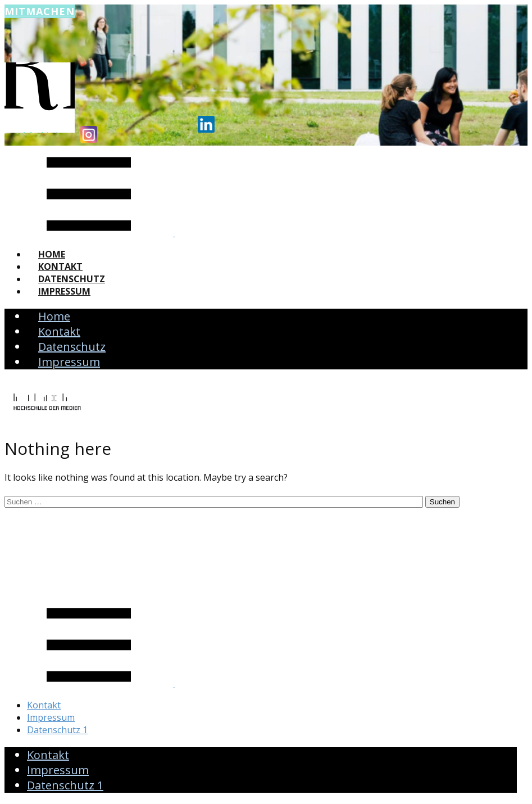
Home (52, 254)
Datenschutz (72, 279)
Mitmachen (40, 11)
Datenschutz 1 (57, 730)
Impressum (64, 291)
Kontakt (60, 267)
